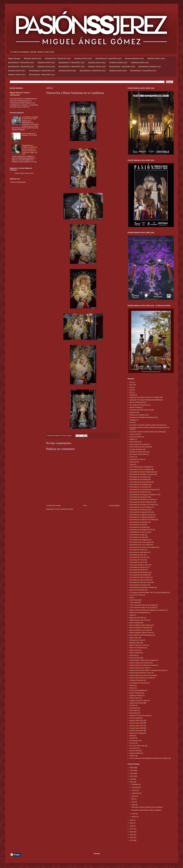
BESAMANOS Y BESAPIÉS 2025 (108, 58)
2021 (131, 392)
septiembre (136, 793)
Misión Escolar (134, 650)
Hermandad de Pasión (137, 550)
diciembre (135, 785)
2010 (131, 382)
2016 (131, 390)
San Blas (132, 705)
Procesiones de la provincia (139, 683)
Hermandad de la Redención (139, 510)
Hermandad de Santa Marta (139, 552)
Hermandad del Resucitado (138, 575)
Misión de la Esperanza (137, 648)
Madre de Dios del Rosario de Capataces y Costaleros (147, 610)
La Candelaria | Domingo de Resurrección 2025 (30, 118)
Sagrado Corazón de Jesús (138, 701)
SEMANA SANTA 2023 (46, 63)
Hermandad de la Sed (137, 525)
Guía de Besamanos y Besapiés (140, 467)
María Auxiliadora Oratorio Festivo (141, 633)
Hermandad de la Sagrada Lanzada (141, 515)
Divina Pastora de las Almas (139, 444)
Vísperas (132, 756)
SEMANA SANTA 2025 (83, 58)
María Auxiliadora (135, 623)
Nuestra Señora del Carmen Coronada (142, 675)
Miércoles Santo (135, 643)
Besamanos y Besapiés (137, 415)
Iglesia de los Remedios (137, 590)
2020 (132, 820)
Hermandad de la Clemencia (139, 487)
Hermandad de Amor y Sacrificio (140, 469)
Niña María (133, 655)
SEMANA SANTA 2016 (67, 71)
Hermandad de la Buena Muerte (140, 482)
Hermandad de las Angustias (139, 540)
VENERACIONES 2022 (118, 63)
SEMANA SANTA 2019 (46, 67)
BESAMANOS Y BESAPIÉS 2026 (58, 58)
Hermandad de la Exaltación (139, 497)
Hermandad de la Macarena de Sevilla (142, 500)
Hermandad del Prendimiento (139, 572)
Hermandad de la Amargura (139, 477)
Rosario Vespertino (136, 693)
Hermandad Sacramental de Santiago (142, 587)
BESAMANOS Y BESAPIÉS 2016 (93, 71)
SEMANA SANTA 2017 (17, 71)
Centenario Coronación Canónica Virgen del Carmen (147, 425)
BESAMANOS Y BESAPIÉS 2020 (21, 67)
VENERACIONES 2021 (140, 63)
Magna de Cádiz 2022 (137, 618)
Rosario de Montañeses (137, 690)
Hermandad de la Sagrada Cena (140, 512)
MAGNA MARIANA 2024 (134, 58)
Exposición (133, 462)
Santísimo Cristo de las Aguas (139, 716)
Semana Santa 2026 (136, 731)
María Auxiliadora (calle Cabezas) (140, 625)
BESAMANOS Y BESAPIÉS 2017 (42, 71)
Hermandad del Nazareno (138, 567)
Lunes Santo (134, 602)
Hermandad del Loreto (137, 562)
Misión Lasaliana (135, 653)
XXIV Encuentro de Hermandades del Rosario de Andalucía (149, 758)
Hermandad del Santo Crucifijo (140, 577)
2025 (132, 770)
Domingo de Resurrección (138, 452)
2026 (132, 768)
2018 (132, 826)
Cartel (131, 422)
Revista (132, 685)
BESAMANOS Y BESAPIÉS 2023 (72, 63)
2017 (132, 829)
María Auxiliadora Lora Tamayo (140, 630)
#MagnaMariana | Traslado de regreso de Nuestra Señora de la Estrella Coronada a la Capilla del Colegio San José (30, 150)
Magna (132, 615)
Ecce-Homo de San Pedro (138, 454)
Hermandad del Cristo (137, 560)
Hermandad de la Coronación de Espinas (143, 490)
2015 (132, 835)
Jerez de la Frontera (136, 595)
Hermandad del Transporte (138, 585)
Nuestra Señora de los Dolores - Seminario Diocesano (147, 670)
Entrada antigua (114, 506)
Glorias (132, 464)
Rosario (132, 688)
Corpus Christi (134, 434)
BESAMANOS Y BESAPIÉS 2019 (72, 67)
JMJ (131, 598)
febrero (134, 817)
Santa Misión (134, 713)
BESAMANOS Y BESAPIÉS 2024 (21, 63)
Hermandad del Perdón (137, 570)
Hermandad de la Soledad (138, 527)
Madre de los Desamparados (139, 613)
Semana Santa (134, 718)
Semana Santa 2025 (136, 728)
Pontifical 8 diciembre (136, 680)
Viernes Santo (134, 751)
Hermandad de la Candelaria (139, 484)
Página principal (14, 58)
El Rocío (132, 457)
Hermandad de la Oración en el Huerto (142, 505)
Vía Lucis (132, 743)
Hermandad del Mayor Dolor (139, 565)
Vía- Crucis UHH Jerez (137, 746)
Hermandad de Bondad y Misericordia (142, 472)
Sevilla (132, 736)
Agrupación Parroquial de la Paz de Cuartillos (144, 397)
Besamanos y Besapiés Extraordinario (142, 417)
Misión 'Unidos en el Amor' (138, 645)
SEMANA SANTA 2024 (156, 58)
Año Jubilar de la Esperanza (139, 405)
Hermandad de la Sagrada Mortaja (141, 517)
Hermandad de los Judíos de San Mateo (143, 547)
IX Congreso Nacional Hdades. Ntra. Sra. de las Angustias (149, 593)
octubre (134, 790)
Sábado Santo (134, 698)
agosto (134, 796)
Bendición (133, 412)
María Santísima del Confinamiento (141, 635)
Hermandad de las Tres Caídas (140, 545)
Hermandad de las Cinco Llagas (140, 542)
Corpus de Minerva (136, 437)
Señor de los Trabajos (137, 733)
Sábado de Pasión (135, 695)
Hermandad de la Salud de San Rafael (142, 520)
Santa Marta (133, 710)
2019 (132, 823)
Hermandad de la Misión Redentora (141, 502)
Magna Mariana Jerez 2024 (138, 620)
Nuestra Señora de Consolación (140, 663)
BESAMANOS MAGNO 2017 (150, 67)
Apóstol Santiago (135, 407)
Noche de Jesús (135, 658)
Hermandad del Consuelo (138, 557)
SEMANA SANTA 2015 (118, 71)
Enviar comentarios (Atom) (64, 509)
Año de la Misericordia (137, 402)
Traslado (132, 738)
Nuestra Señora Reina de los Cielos (141, 678)
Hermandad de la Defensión (139, 492)
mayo (134, 805)
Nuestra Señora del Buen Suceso (140, 673)
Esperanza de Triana (136, 459)
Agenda (132, 395)
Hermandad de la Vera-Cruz (139, 532)
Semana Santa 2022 (136, 721)
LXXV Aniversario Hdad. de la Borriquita (143, 605)
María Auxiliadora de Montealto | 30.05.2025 (29, 134)
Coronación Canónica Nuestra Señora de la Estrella (146, 432)
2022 (132, 779)
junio (133, 802)
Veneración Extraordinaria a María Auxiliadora (146, 810)
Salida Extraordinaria (136, 703)
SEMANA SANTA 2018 (97, 67)
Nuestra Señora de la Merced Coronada (143, 665)
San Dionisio (134, 708)
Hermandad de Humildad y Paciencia (142, 474)
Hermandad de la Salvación (139, 522)
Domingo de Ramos (136, 449)
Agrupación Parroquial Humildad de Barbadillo (145, 400)
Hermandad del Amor (136, 555)
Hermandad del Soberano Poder (140, 582)
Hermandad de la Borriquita (139, 479)
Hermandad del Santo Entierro (139, 580)
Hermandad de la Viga (137, 535)
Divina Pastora (134, 442)
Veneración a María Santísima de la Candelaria (147, 807)
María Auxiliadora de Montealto (140, 628)
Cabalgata (133, 420)
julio (133, 799)
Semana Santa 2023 (136, 723)
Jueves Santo (134, 600)
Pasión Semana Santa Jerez (24, 173)
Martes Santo (134, 638)
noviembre (135, 787)
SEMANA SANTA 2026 (33, 58)
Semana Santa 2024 (136, 726)
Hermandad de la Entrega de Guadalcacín (143, 495)
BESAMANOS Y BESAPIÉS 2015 (143, 71)
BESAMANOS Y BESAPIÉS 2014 (42, 75)
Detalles (132, 439)
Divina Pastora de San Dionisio (140, 447)
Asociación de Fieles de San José (141, 410)
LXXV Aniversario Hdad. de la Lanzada (142, 608)
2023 (132, 776)
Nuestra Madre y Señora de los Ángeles (143, 660)
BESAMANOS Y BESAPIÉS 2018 (122, 67)
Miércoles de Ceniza (136, 640)
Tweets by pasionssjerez (18, 182)
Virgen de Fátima (135, 753)
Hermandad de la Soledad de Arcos (141, 530)
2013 (131, 385)
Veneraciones (134, 741)
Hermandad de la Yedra (137, 537)
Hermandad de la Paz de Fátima (140, 507)
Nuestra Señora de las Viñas (139, 668)
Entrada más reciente (54, 506)
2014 (131, 387)
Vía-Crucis (133, 748)
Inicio (85, 506)
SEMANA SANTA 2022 (97, 63)
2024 (132, 773)
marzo (134, 814)
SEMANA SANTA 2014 (17, 75)
